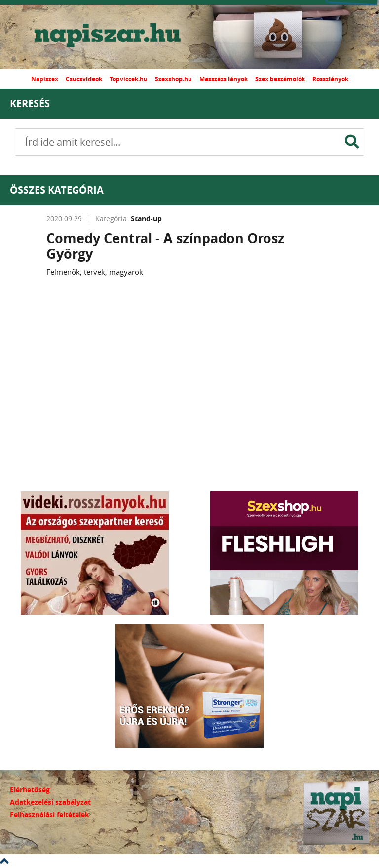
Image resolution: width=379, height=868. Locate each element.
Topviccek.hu (129, 79)
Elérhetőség (30, 790)
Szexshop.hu (173, 79)
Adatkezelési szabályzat (50, 802)
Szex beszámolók (280, 79)
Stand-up (146, 219)
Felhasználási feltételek (50, 814)
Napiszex (45, 79)
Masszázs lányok (224, 79)
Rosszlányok (330, 79)
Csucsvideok (84, 79)
